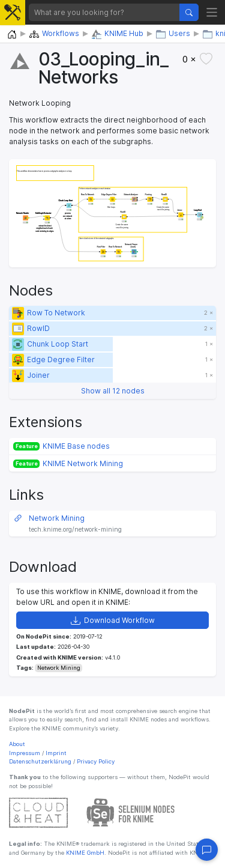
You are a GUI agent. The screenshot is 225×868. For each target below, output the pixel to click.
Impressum (25, 753)
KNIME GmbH (84, 853)
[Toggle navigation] (212, 12)
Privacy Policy (96, 761)
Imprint (56, 753)
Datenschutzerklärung (40, 761)
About (17, 744)
